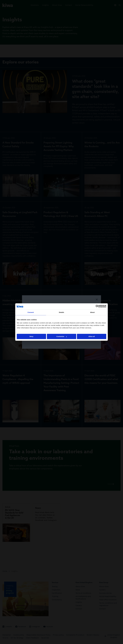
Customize (62, 336)
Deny (31, 336)
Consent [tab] (31, 312)
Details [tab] (61, 312)
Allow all (92, 336)
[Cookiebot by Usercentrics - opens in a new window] (97, 306)
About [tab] (92, 312)
